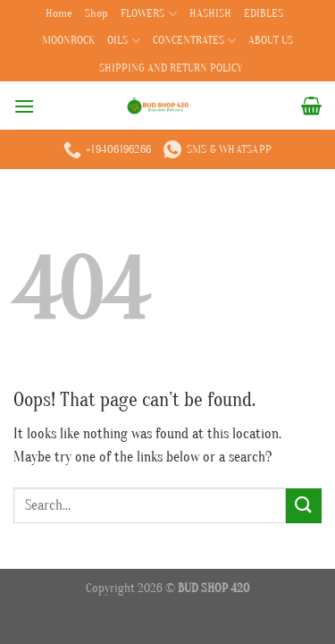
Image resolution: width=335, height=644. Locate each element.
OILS (123, 41)
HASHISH (210, 13)
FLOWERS (148, 14)
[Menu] (24, 106)
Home (59, 13)
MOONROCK (68, 40)
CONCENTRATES (194, 41)
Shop (96, 13)
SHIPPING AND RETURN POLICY (171, 68)
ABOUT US (271, 40)
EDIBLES (264, 13)
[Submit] (304, 506)
